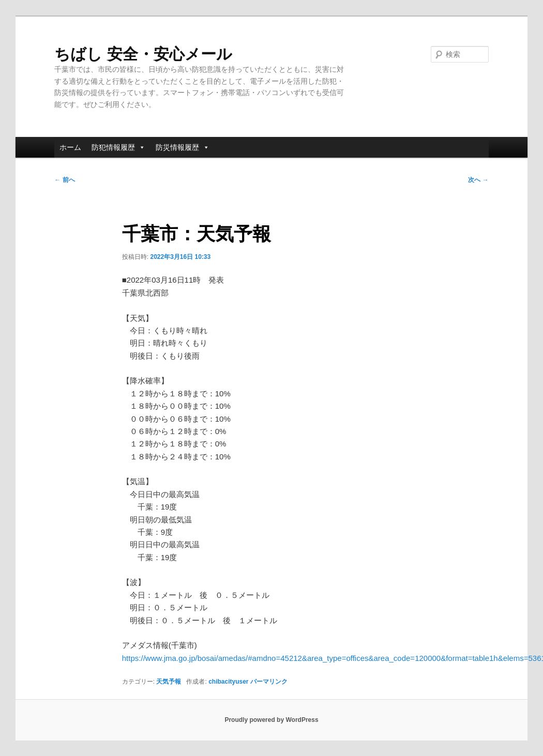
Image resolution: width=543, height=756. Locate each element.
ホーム (70, 147)
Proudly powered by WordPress (271, 720)
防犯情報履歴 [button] (118, 147)
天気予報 (169, 682)
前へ (64, 180)
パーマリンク (269, 682)
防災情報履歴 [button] (183, 147)
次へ (478, 180)
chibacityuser (228, 682)
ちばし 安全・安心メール (143, 54)
